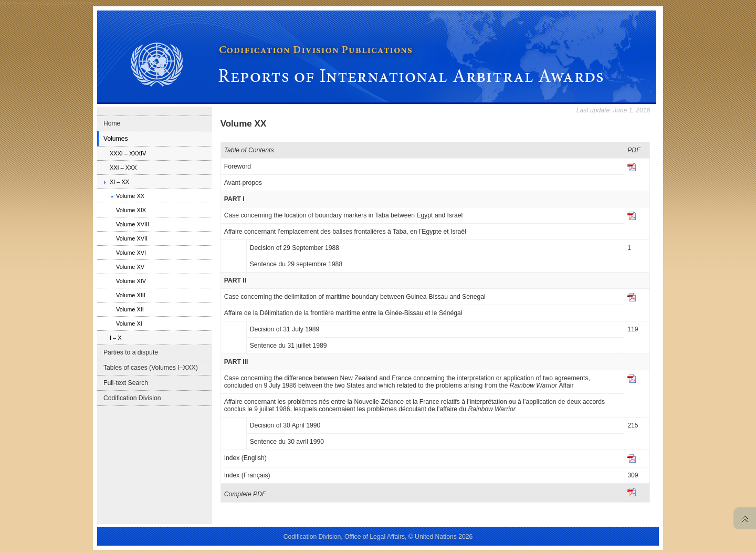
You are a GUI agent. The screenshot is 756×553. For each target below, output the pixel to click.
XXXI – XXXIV (128, 153)
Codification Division (132, 398)
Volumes (116, 139)
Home (112, 123)
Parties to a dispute (131, 352)
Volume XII (130, 309)
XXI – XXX (123, 168)
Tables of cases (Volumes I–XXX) (151, 368)
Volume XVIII (133, 224)
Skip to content (80, 3)
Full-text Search (126, 383)
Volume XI (129, 324)
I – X (116, 338)
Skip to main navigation (30, 3)
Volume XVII (132, 238)
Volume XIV (131, 281)
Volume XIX (131, 210)
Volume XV (130, 267)
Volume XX (130, 196)
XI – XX (119, 182)
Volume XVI (131, 253)
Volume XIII (131, 295)
